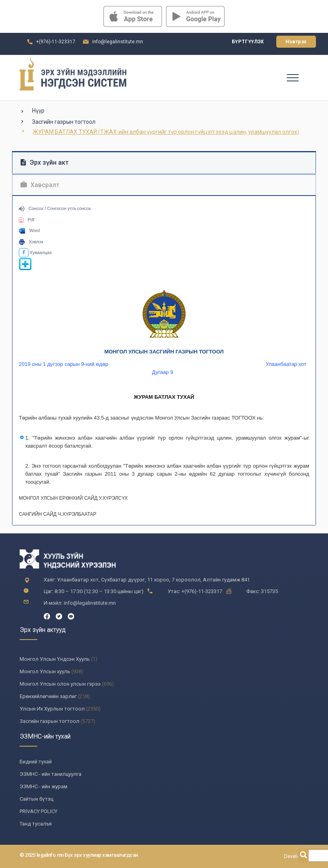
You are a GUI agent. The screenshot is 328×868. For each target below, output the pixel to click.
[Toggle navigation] (292, 77)
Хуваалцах (35, 252)
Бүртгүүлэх (248, 42)
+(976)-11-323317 (56, 42)
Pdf (27, 220)
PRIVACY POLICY (38, 811)
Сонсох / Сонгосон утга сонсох (55, 208)
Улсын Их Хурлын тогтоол (52, 709)
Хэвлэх (31, 242)
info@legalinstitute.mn (118, 42)
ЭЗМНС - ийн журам (44, 786)
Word (29, 230)
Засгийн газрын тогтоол (64, 122)
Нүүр (38, 111)
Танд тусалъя (36, 824)
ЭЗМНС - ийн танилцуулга (51, 774)
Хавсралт (40, 185)
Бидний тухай (36, 762)
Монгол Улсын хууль (45, 671)
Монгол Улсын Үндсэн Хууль (55, 659)
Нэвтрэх (296, 42)
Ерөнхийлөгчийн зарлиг (48, 696)
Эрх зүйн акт (45, 162)
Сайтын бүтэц (36, 799)
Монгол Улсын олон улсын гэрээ (60, 684)
